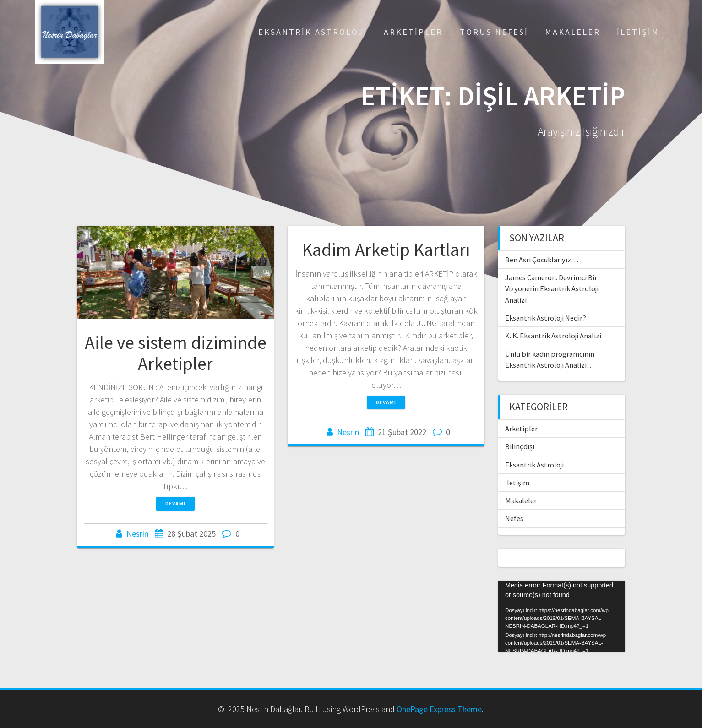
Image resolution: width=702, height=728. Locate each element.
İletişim (638, 32)
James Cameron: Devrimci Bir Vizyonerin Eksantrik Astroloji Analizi (552, 289)
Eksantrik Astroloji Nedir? (546, 318)
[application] (562, 616)
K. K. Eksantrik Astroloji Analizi (553, 336)
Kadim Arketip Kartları (386, 250)
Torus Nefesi (494, 32)
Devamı (175, 503)
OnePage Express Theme (439, 709)
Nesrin (137, 534)
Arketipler (413, 32)
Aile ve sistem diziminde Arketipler (176, 353)
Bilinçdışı (520, 446)
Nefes (514, 518)
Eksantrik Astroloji (313, 32)
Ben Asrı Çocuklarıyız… (542, 260)
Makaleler (573, 32)
